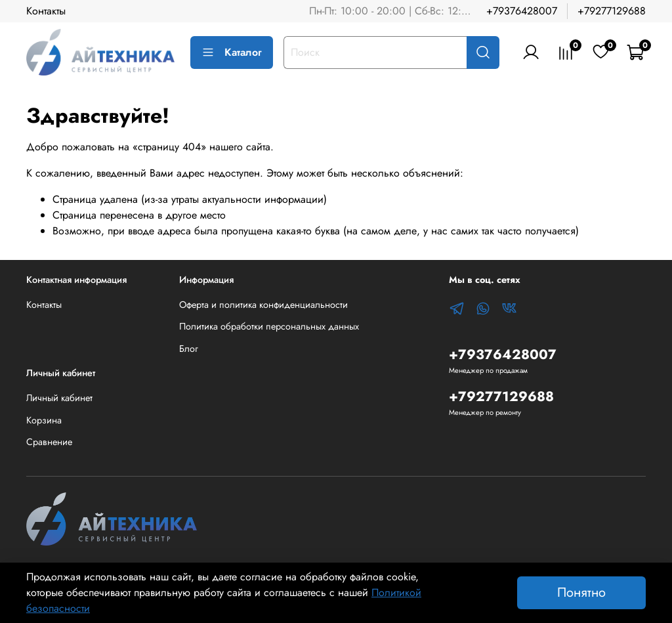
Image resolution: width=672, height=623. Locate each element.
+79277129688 (612, 11)
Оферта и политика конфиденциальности (263, 305)
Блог (189, 349)
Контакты (46, 11)
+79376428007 (522, 11)
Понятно (581, 592)
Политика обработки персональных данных (269, 326)
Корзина (44, 420)
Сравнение (49, 442)
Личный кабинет (59, 398)
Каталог (232, 52)
